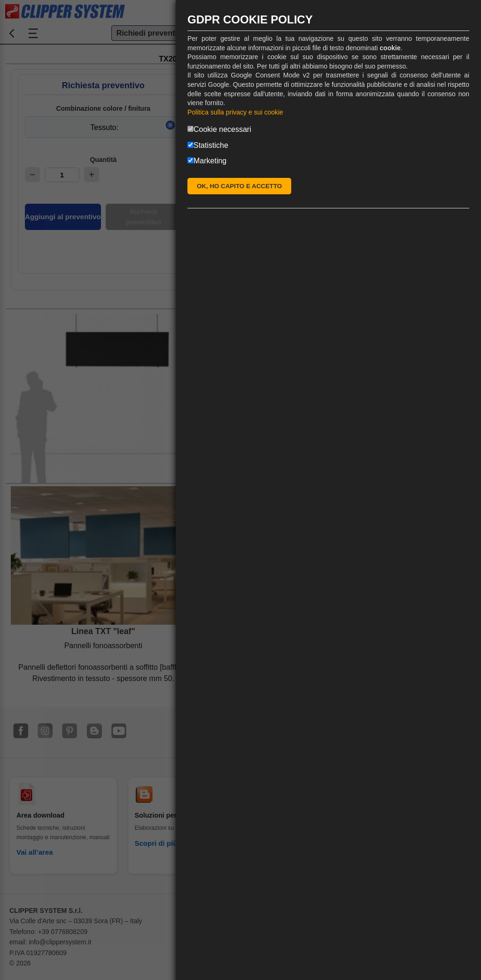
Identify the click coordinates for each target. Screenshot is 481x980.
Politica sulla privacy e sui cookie (235, 112)
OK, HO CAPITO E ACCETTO (239, 186)
